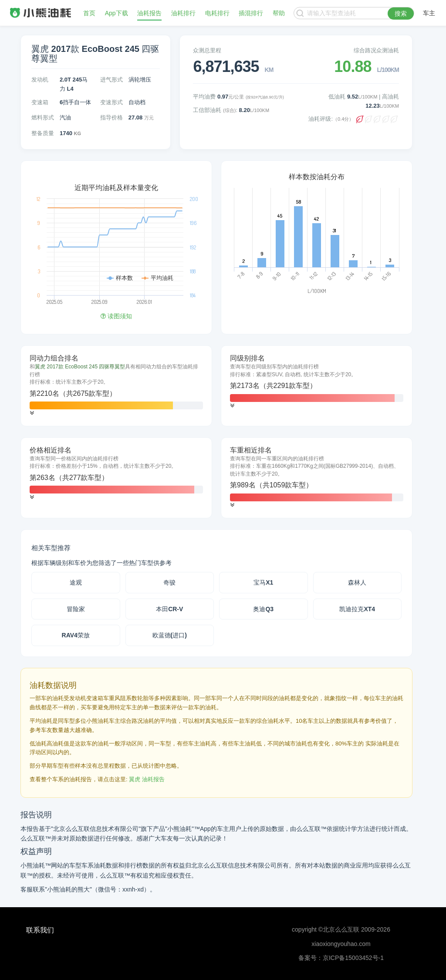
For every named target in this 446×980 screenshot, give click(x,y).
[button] (32, 413)
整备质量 (43, 133)
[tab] (116, 386)
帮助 (279, 13)
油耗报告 (149, 13)
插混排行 (251, 13)
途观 (76, 582)
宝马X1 (263, 582)
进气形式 (111, 80)
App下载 (117, 13)
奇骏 (169, 582)
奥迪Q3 (263, 609)
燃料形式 (43, 117)
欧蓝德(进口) (170, 635)
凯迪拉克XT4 (357, 609)
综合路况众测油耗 (376, 50)
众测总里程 (207, 50)
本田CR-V (169, 609)
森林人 (357, 582)
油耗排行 (183, 13)
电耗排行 (217, 13)
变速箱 (40, 102)
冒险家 (76, 609)
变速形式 (111, 102)
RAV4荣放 (76, 635)
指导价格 (111, 117)
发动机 (40, 80)
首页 (89, 13)
